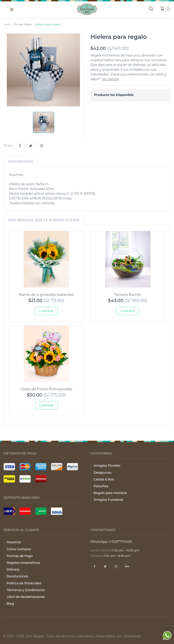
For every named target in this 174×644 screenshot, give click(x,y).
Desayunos (102, 473)
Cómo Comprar (19, 549)
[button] (12, 9)
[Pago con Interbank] (41, 511)
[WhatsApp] (167, 636)
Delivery (13, 569)
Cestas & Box (104, 479)
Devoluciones (17, 576)
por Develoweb (129, 636)
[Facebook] (20, 146)
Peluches (101, 486)
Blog (10, 604)
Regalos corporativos (23, 563)
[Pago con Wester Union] (9, 479)
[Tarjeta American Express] (41, 467)
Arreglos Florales (107, 466)
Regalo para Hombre (110, 493)
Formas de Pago (20, 556)
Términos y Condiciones (26, 590)
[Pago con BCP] (9, 511)
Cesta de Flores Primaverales (46, 389)
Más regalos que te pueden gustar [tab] (44, 220)
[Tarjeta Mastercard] (25, 467)
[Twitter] (31, 146)
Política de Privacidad (24, 583)
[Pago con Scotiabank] (25, 511)
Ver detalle (111, 79)
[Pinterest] (127, 566)
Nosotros (14, 542)
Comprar (46, 311)
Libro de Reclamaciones (26, 597)
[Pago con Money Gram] (41, 479)
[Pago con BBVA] (57, 511)
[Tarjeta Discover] (57, 467)
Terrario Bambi (128, 295)
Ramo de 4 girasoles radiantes (46, 295)
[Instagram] (41, 146)
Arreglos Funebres (108, 500)
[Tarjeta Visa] (9, 467)
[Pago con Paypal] (72, 467)
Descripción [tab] (21, 162)
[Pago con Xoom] (25, 479)
